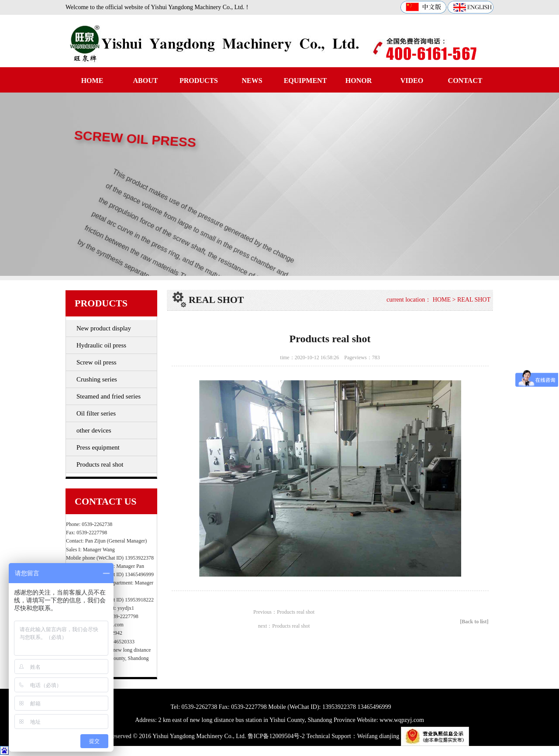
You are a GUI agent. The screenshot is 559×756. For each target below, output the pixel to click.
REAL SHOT (474, 300)
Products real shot (100, 464)
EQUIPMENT (305, 81)
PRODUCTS (199, 81)
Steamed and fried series (109, 396)
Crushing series (97, 379)
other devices (94, 430)
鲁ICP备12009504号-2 (276, 736)
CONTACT (465, 81)
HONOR (359, 81)
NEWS (252, 81)
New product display (104, 328)
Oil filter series (96, 413)
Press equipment (98, 447)
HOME (92, 81)
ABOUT (146, 81)
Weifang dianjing (378, 736)
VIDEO (412, 81)
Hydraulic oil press (101, 345)
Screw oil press (97, 362)
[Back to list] (474, 622)
